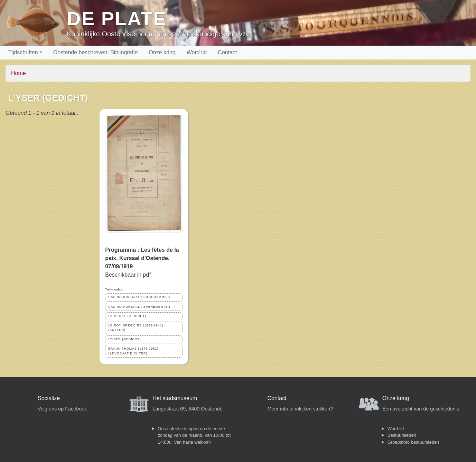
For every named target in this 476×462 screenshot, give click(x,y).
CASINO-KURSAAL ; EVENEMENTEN (139, 307)
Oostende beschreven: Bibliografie (96, 52)
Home (18, 73)
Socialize (49, 398)
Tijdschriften (23, 52)
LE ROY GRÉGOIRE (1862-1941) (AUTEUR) (136, 328)
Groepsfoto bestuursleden (413, 442)
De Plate (117, 19)
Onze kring (162, 52)
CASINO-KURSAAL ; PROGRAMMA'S (139, 297)
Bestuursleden (402, 435)
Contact (227, 52)
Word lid (197, 52)
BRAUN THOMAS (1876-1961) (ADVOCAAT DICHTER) (133, 351)
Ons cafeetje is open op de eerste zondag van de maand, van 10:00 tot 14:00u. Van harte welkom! (194, 435)
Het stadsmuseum (175, 398)
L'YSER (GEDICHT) (124, 339)
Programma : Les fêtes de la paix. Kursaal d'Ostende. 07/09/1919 (142, 258)
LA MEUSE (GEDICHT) (127, 316)
